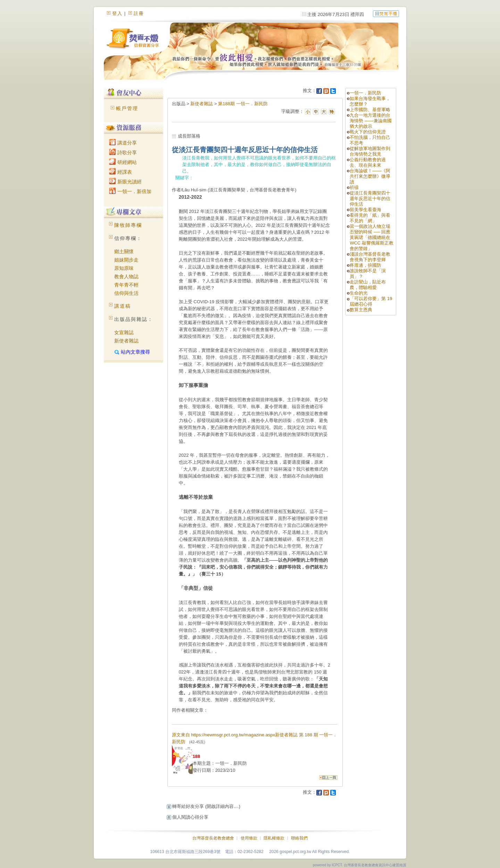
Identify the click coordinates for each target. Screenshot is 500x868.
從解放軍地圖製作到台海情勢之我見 (370, 151)
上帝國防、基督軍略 (370, 110)
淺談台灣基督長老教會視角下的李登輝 (370, 257)
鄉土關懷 (124, 251)
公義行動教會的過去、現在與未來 (368, 162)
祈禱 (354, 187)
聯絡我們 (299, 838)
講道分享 (123, 143)
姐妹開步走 (126, 260)
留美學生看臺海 (365, 210)
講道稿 (123, 306)
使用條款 (249, 838)
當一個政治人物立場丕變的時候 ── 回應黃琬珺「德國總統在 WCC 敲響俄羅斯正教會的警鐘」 (372, 237)
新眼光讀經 (125, 182)
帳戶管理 (127, 108)
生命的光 (359, 293)
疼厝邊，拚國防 (365, 265)
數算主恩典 (361, 310)
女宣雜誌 (124, 332)
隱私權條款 (274, 838)
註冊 (139, 13)
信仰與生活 (126, 293)
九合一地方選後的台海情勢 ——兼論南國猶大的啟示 (371, 121)
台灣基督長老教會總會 (213, 838)
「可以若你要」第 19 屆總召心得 (371, 301)
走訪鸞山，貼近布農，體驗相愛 (368, 285)
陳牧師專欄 (128, 225)
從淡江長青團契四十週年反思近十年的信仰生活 (370, 199)
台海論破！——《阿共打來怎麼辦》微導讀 (370, 176)
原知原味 (124, 268)
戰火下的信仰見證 (368, 132)
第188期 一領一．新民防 (243, 104)
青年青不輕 (126, 285)
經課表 (120, 172)
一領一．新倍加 (130, 191)
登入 (117, 13)
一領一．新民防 (365, 93)
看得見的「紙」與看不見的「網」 (370, 218)
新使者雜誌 (126, 341)
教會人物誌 (126, 276)
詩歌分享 (123, 152)
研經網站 (123, 162)
